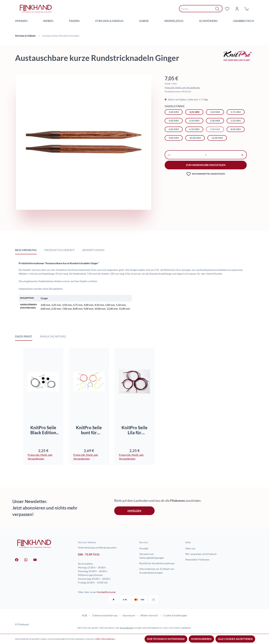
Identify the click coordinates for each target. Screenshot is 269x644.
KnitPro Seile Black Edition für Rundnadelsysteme (43, 430)
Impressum (129, 615)
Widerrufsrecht (149, 615)
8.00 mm (236, 129)
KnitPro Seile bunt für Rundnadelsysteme (89, 430)
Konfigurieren (201, 639)
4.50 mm (194, 121)
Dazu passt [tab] (24, 336)
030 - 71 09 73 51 (89, 554)
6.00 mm (174, 129)
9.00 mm (174, 138)
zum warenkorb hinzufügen (206, 165)
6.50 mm (194, 129)
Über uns (190, 548)
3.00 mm (174, 112)
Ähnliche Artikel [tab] (53, 336)
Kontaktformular (106, 592)
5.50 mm (236, 121)
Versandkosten (127, 628)
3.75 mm (236, 112)
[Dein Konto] (237, 9)
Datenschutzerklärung (105, 615)
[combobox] (198, 9)
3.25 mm (194, 112)
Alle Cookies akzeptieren (235, 639)
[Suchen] (217, 9)
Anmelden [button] (134, 511)
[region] (84, 151)
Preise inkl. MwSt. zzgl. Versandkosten (182, 88)
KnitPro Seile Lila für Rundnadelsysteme (134, 430)
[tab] (26, 250)
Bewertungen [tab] (93, 250)
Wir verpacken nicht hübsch (201, 554)
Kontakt (144, 548)
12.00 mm (217, 138)
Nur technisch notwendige (166, 639)
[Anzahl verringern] (169, 155)
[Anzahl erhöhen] (242, 155)
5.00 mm (215, 121)
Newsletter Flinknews (197, 560)
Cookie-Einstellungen (175, 615)
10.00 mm (195, 138)
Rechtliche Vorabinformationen (157, 563)
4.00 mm (174, 121)
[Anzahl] (206, 155)
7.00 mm (217, 129)
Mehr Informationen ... (106, 639)
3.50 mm (215, 112)
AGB (84, 615)
